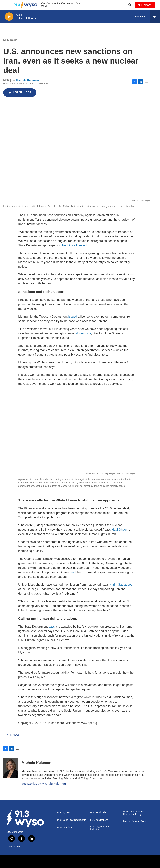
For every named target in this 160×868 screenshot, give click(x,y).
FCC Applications (99, 820)
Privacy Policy (65, 827)
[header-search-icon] (130, 5)
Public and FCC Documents (72, 820)
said (73, 572)
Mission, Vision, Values (135, 821)
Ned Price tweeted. (75, 245)
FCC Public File (98, 813)
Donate (146, 5)
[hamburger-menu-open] (8, 5)
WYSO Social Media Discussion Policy (134, 813)
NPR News (10, 40)
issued (73, 317)
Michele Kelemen (28, 80)
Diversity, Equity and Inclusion (101, 828)
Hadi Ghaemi (120, 530)
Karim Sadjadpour (121, 585)
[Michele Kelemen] (11, 768)
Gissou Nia (84, 333)
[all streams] (155, 17)
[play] (9, 17)
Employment (64, 813)
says (52, 627)
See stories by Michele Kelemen (44, 784)
